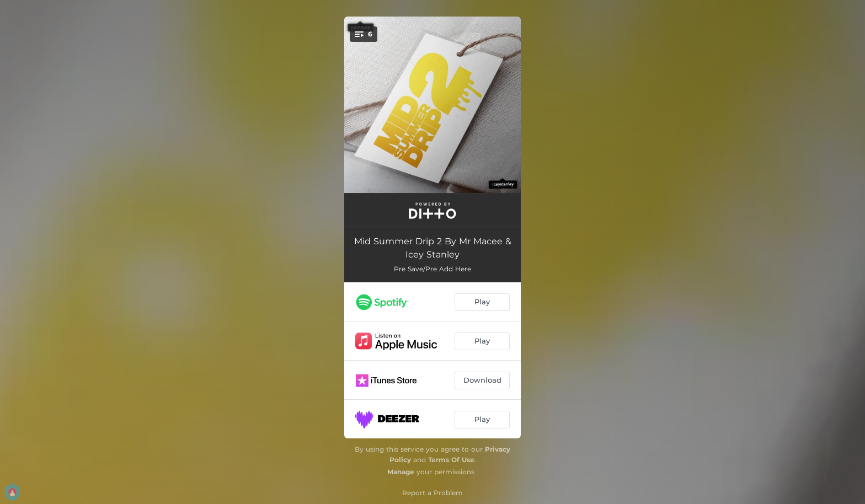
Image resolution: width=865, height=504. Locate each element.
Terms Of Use (451, 460)
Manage (401, 472)
